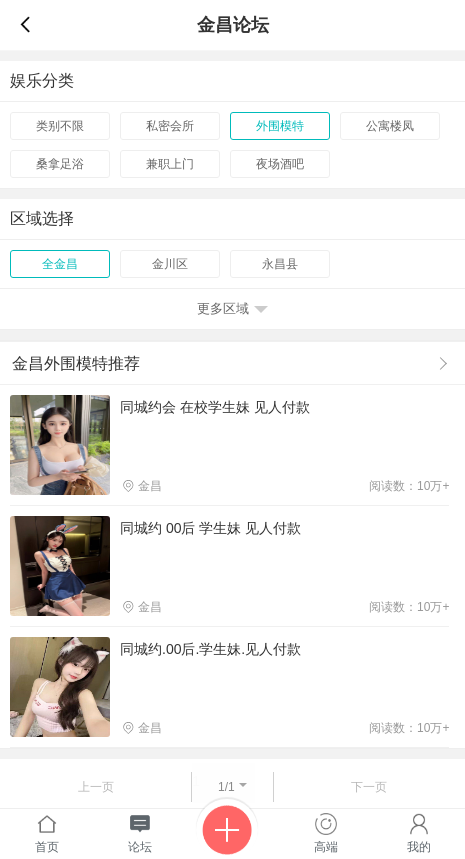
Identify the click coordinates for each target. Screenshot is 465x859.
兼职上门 (170, 164)
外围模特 (280, 126)
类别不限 (60, 126)
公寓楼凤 (390, 126)
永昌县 (280, 264)
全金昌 (60, 264)
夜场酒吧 (280, 164)
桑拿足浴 (60, 164)
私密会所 (170, 126)
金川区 (170, 264)
